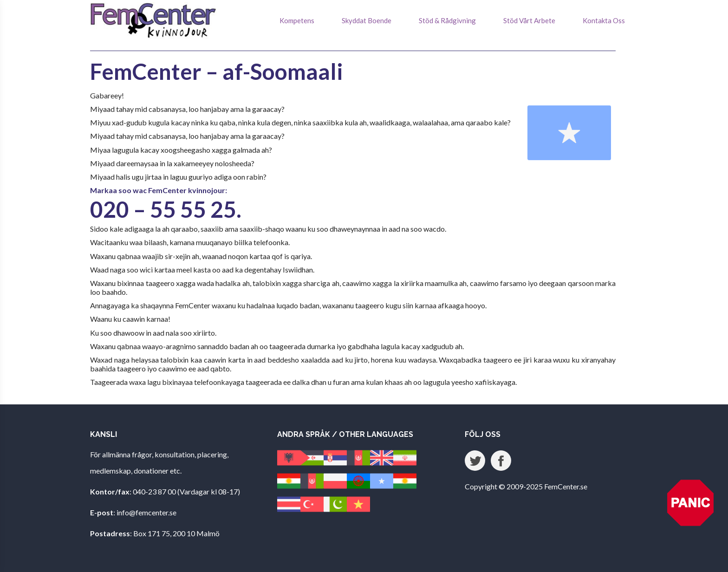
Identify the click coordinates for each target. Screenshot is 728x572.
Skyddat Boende (367, 20)
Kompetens (297, 20)
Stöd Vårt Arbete (529, 20)
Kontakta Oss (604, 20)
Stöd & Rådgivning (447, 20)
